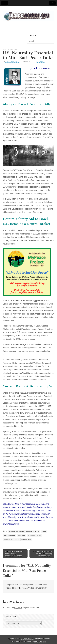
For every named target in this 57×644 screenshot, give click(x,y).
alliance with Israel (16, 531)
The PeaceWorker (27, 639)
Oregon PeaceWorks (13, 61)
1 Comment (40, 61)
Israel (44, 531)
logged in (18, 608)
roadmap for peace (11, 539)
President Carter (34, 535)
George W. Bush (33, 531)
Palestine (22, 535)
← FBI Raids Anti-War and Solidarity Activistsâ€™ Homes (14, 554)
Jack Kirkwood (10, 535)
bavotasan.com (40, 641)
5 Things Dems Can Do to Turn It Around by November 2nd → (43, 554)
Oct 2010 (14, 49)
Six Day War (26, 539)
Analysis (6, 49)
